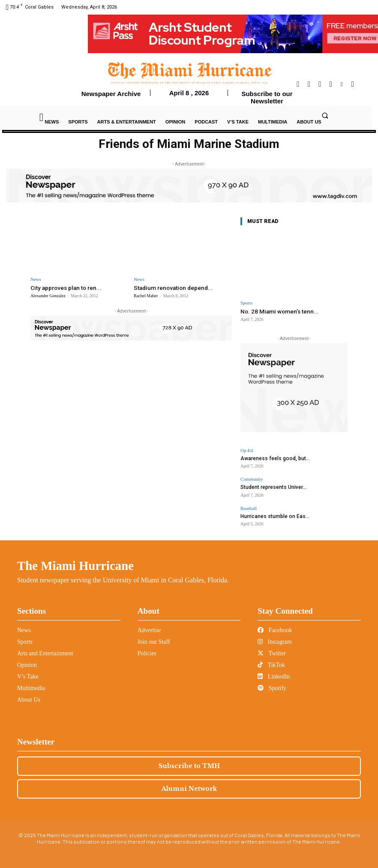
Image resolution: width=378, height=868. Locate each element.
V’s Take (28, 674)
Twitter (271, 651)
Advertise (149, 628)
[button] (325, 115)
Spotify (272, 686)
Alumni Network (189, 787)
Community (252, 478)
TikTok (271, 663)
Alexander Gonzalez (48, 295)
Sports (246, 303)
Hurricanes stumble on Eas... (272, 514)
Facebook (275, 628)
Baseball (249, 507)
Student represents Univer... (271, 486)
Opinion (27, 663)
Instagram (274, 640)
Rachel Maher (146, 295)
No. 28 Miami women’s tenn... (277, 311)
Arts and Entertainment (45, 651)
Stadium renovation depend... (171, 288)
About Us (29, 698)
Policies (147, 651)
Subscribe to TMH (189, 764)
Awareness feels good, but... (272, 458)
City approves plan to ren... (65, 288)
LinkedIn (274, 674)
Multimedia (31, 686)
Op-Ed (247, 450)
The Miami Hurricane (75, 564)
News (36, 279)
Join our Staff (154, 640)
